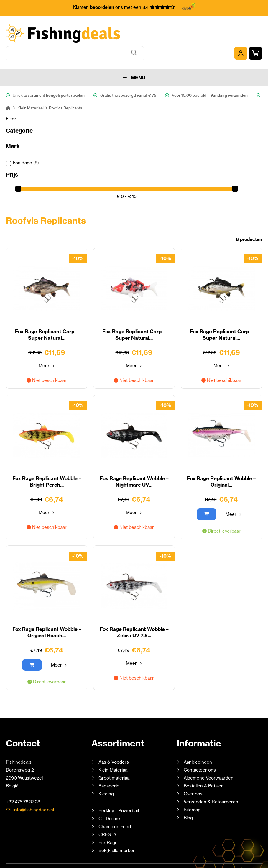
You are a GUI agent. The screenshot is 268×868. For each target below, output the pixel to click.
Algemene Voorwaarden (209, 757)
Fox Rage (26, 141)
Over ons (193, 773)
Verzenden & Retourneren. (211, 781)
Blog (188, 796)
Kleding (106, 773)
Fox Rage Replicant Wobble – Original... (221, 461)
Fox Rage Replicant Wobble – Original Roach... (47, 611)
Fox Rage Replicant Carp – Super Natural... (47, 314)
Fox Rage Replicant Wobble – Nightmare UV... (134, 461)
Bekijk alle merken (117, 829)
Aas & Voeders (114, 741)
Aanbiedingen (198, 741)
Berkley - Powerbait (119, 789)
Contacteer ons (200, 749)
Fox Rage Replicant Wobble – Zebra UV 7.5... (134, 611)
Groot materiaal (114, 757)
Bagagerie (109, 765)
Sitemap (192, 789)
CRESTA (107, 813)
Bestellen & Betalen (204, 765)
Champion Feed (115, 805)
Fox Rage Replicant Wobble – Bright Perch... (47, 461)
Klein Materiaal (113, 749)
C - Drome (109, 797)
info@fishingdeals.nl (34, 789)
